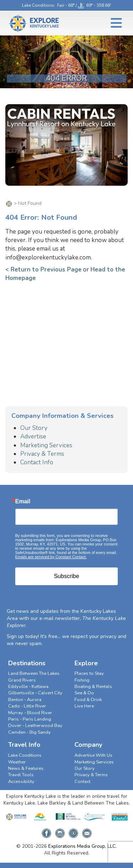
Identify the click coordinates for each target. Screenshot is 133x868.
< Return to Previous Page (43, 270)
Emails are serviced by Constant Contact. (51, 557)
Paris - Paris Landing (30, 719)
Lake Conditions (38, 5)
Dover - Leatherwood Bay (35, 726)
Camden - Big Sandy (29, 732)
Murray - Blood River (30, 713)
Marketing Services (46, 445)
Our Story (34, 428)
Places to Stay (89, 673)
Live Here (84, 706)
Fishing (82, 680)
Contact (82, 782)
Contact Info (37, 462)
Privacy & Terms (42, 454)
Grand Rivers (22, 680)
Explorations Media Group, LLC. (82, 846)
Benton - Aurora (25, 700)
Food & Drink (88, 700)
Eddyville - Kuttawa (28, 687)
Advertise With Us (93, 755)
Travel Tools (21, 775)
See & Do (84, 693)
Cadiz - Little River (27, 706)
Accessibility (21, 782)
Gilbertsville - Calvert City (35, 693)
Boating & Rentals (93, 687)
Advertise (33, 436)
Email (23, 502)
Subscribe (66, 576)
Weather (17, 762)
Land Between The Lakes (34, 673)
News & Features (26, 768)
